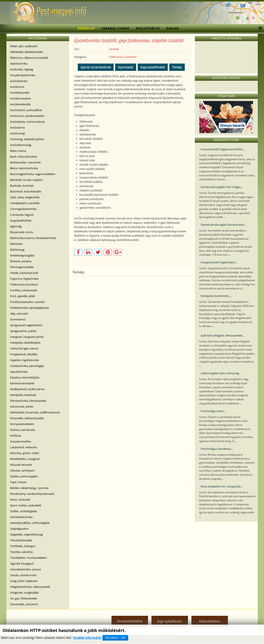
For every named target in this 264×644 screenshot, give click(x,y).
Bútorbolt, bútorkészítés (26, 191)
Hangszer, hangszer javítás (27, 337)
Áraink (173, 28)
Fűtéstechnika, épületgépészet (30, 308)
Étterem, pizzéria (21, 261)
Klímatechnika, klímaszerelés (28, 401)
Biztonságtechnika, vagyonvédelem (33, 174)
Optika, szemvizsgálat (24, 476)
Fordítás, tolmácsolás (24, 290)
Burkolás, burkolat (22, 186)
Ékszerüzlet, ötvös (22, 232)
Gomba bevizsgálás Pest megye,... (222, 187)
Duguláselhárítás (21, 220)
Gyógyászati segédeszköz (26, 325)
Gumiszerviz (18, 319)
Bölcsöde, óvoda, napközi (26, 180)
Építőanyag (17, 250)
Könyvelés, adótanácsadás (27, 418)
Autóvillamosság (21, 145)
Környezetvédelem (22, 424)
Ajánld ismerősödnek (96, 67)
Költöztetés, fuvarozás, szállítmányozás (35, 412)
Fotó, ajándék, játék (23, 296)
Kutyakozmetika (21, 441)
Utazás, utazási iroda (23, 575)
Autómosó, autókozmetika (27, 116)
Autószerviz (18, 127)
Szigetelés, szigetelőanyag (26, 534)
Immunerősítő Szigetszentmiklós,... (223, 149)
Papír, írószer (18, 482)
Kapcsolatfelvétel (153, 67)
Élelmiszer (16, 244)
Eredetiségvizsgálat (22, 255)
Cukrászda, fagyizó (22, 215)
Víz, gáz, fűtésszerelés (24, 598)
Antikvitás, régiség (22, 69)
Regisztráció (148, 28)
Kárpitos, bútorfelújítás (25, 377)
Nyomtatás (126, 67)
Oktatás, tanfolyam (22, 470)
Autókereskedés (20, 104)
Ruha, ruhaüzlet (20, 500)
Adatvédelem (210, 621)
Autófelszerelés (20, 93)
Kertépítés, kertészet (23, 395)
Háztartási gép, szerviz (24, 348)
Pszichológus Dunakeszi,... (217, 449)
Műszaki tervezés (21, 465)
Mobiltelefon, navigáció (25, 459)
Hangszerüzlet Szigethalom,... (219, 262)
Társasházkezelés (21, 540)
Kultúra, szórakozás (23, 430)
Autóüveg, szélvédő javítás (27, 139)
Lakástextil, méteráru (24, 447)
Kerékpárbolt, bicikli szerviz (27, 389)
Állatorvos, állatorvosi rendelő (29, 58)
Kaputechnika (19, 372)
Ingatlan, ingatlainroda (24, 360)
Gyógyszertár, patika (23, 331)
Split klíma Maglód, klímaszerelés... (222, 335)
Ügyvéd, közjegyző (22, 563)
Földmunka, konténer (24, 284)
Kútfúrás (16, 436)
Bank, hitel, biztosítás (24, 157)
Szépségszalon (19, 529)
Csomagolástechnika (23, 209)
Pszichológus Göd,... (213, 411)
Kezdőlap (86, 28)
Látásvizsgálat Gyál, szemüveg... (221, 373)
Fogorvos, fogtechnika (24, 279)
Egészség (16, 226)
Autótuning (17, 133)
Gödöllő (114, 49)
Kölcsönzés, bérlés (22, 407)
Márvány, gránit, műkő (25, 453)
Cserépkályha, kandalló (25, 203)
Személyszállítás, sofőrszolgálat (30, 523)
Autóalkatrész (19, 81)
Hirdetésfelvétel (130, 621)
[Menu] (259, 28)
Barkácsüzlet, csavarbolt (25, 162)
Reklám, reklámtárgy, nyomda (29, 488)
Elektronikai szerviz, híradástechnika (33, 238)
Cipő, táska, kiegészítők (25, 197)
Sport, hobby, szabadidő (26, 505)
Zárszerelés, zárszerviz (24, 604)
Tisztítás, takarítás (21, 552)
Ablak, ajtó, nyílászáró (24, 46)
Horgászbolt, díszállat (24, 354)
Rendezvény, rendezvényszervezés (32, 494)
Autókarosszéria (20, 98)
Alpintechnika (19, 64)
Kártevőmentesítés (22, 383)
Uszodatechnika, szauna (25, 569)
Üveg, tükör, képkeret (24, 581)
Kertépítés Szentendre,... (216, 296)
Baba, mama (18, 151)
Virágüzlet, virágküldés (24, 593)
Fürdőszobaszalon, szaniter (27, 302)
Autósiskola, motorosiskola (27, 122)
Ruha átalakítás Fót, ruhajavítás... (222, 486)
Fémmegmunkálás (22, 267)
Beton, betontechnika (24, 168)
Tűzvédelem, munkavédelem (28, 558)
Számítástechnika (21, 517)
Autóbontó (17, 87)
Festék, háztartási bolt (24, 273)
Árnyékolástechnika (23, 75)
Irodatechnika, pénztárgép (27, 366)
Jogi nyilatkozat (170, 621)
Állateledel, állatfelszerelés (27, 52)
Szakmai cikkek (115, 28)
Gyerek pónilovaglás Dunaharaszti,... (224, 225)
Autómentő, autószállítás (26, 110)
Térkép (177, 67)
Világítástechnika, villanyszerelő (30, 587)
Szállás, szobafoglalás (24, 511)
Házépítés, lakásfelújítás (25, 343)
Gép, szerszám (19, 313)
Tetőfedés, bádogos (23, 546)
